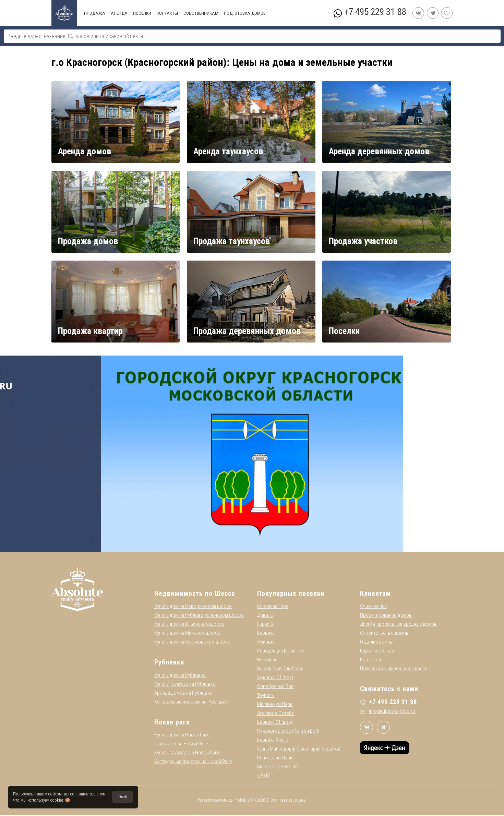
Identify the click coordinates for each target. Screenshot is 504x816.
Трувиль (266, 696)
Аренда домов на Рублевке (183, 694)
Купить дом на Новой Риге (182, 736)
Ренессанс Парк (275, 759)
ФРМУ (263, 777)
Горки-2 (265, 625)
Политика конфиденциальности (394, 670)
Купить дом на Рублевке (180, 676)
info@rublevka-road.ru (387, 712)
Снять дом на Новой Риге (181, 745)
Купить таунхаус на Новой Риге (187, 754)
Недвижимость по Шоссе (195, 595)
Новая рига (172, 723)
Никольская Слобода (280, 670)
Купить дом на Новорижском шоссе (193, 607)
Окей (123, 797)
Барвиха (266, 634)
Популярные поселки (291, 595)
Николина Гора (273, 607)
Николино (267, 661)
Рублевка (169, 663)
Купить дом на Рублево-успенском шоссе (199, 616)
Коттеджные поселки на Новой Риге (193, 763)
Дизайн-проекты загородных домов (398, 625)
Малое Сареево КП (278, 768)
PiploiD (241, 801)
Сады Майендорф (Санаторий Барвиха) (299, 750)
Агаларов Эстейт (275, 714)
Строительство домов (384, 634)
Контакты (370, 661)
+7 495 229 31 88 (375, 12)
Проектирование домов (386, 616)
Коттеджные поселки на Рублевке (191, 703)
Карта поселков (377, 652)
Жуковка (266, 643)
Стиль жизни (373, 607)
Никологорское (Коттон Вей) (288, 732)
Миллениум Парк (275, 705)
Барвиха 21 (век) (275, 723)
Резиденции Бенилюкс (281, 652)
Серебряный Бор (275, 687)
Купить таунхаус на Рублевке (185, 685)
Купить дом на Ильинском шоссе (189, 625)
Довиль (265, 616)
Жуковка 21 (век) (275, 679)
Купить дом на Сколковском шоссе (192, 643)
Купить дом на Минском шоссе (187, 634)
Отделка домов (376, 643)
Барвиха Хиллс (273, 741)
